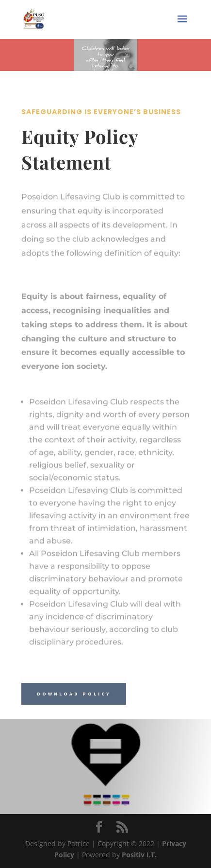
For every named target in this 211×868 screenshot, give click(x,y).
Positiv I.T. (139, 855)
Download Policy (74, 694)
